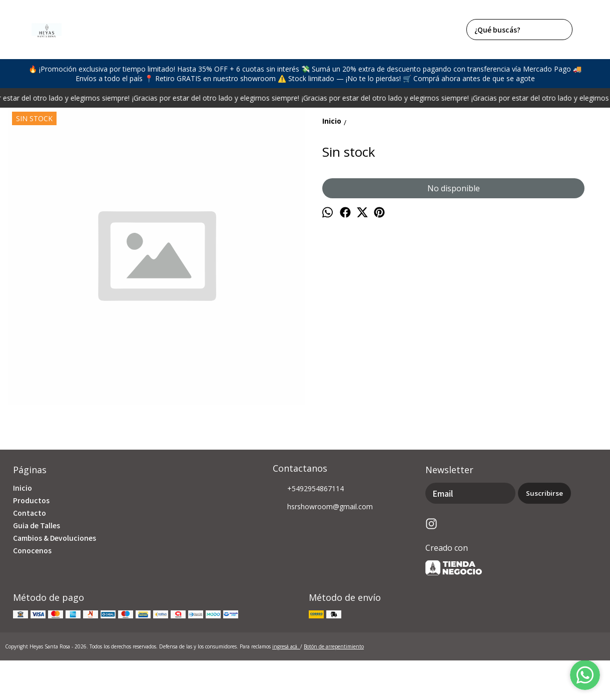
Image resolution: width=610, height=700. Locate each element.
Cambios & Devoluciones (55, 538)
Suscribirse (544, 493)
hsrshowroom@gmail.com (323, 507)
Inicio (23, 488)
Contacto (30, 513)
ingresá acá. (286, 646)
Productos (31, 500)
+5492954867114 (308, 489)
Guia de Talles (37, 525)
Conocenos (32, 550)
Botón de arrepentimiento (334, 646)
